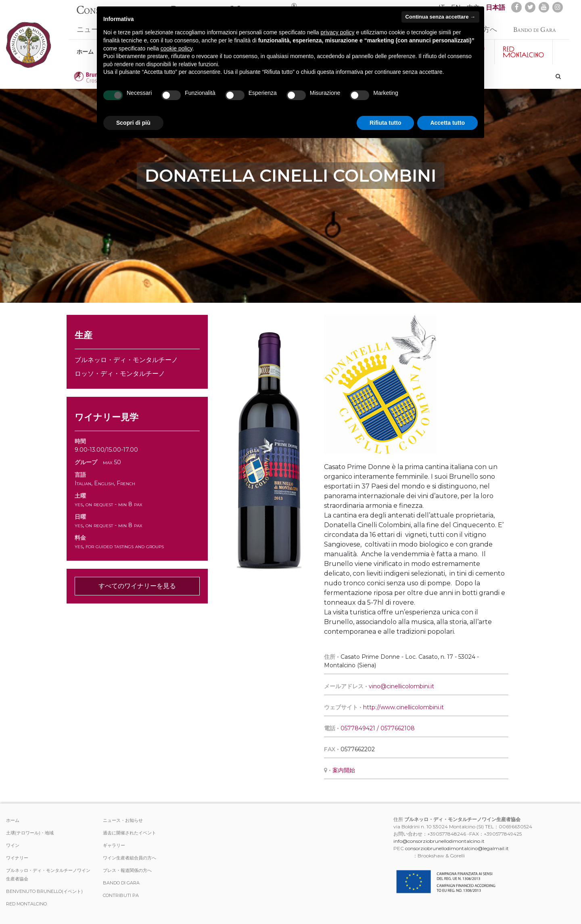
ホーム (85, 48)
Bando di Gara (535, 26)
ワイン (13, 845)
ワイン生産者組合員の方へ (130, 858)
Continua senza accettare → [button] (440, 17)
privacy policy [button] (338, 32)
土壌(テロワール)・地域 (30, 833)
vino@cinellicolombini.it (401, 686)
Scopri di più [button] (133, 123)
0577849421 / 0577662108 (378, 728)
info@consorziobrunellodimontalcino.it (439, 841)
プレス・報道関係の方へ (127, 870)
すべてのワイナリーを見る (137, 586)
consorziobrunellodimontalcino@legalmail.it (457, 848)
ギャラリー (114, 845)
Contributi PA (121, 895)
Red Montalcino (26, 904)
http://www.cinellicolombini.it (403, 707)
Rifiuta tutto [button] (386, 123)
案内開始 (344, 770)
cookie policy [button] (177, 48)
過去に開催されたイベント (130, 833)
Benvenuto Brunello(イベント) (44, 891)
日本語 (495, 7)
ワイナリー (17, 858)
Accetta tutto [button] (447, 123)
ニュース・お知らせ (123, 820)
